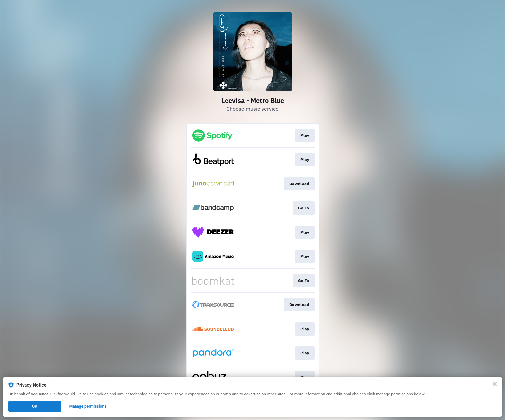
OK (35, 406)
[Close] (495, 384)
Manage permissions (88, 406)
